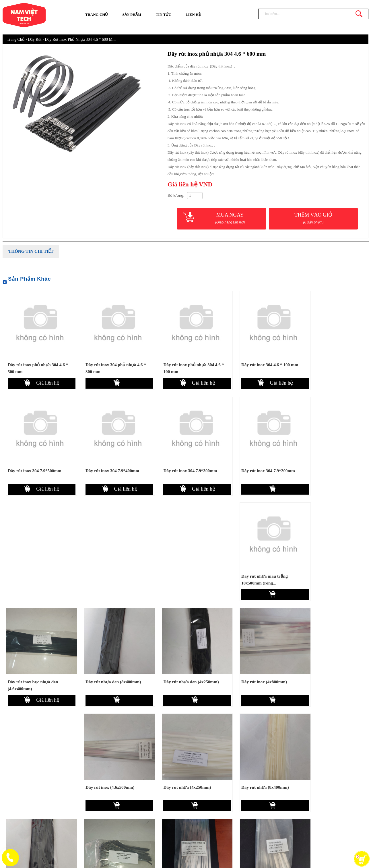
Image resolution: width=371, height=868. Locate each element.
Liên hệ (193, 15)
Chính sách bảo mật (229, 805)
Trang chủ (97, 15)
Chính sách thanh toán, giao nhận (240, 795)
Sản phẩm (132, 15)
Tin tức (164, 15)
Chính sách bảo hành (230, 815)
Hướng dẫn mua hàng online (237, 785)
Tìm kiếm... (359, 14)
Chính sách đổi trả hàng (233, 825)
